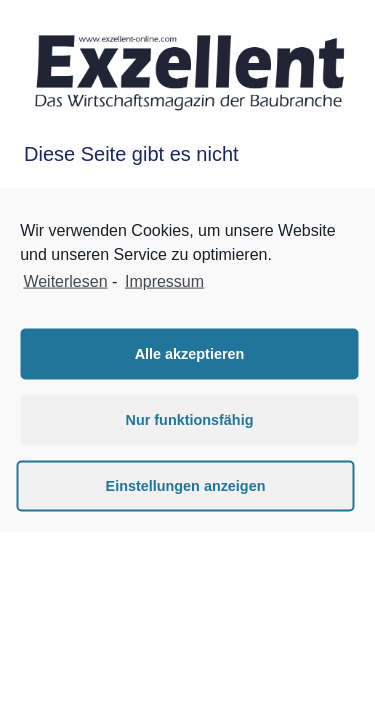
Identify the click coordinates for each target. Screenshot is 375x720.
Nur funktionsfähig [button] (190, 420)
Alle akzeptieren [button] (190, 354)
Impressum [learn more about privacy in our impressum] (164, 281)
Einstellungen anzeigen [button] (186, 486)
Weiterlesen (65, 281)
